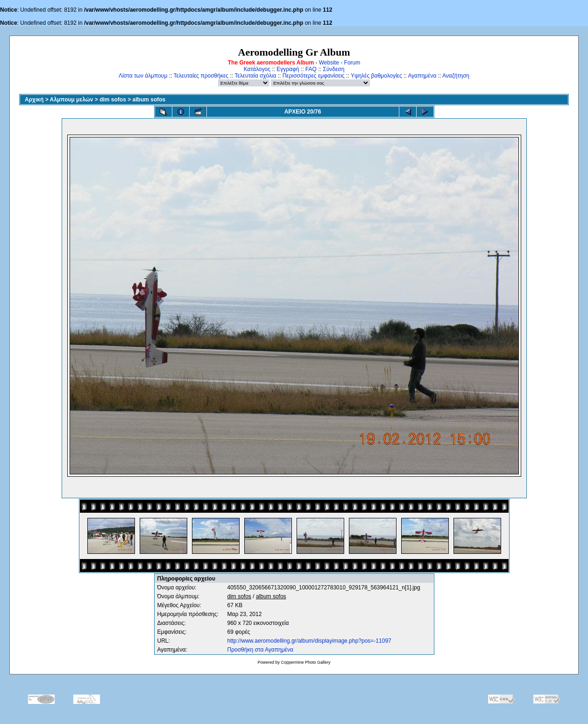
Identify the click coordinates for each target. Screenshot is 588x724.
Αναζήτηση (456, 76)
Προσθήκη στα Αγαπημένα (260, 650)
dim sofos (113, 100)
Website (329, 63)
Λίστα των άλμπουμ (143, 76)
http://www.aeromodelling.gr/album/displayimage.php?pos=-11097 (309, 641)
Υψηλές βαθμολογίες (376, 76)
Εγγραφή (288, 69)
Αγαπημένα (422, 76)
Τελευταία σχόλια (255, 76)
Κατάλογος (257, 69)
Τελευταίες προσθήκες (201, 76)
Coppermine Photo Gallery (305, 662)
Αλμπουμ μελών (72, 100)
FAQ (311, 69)
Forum (352, 63)
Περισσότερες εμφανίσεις (314, 76)
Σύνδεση (333, 69)
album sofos (149, 100)
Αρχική (34, 100)
